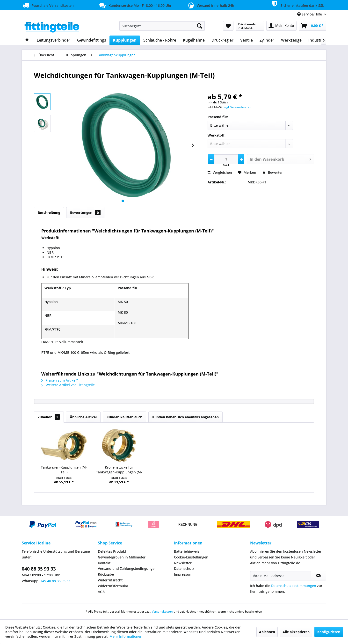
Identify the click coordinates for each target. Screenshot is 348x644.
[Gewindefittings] (92, 40)
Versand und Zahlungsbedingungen (127, 568)
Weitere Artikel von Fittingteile (68, 385)
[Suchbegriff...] (162, 26)
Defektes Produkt (112, 551)
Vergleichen (220, 172)
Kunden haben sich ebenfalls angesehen (185, 417)
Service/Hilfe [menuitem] (310, 14)
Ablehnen (267, 632)
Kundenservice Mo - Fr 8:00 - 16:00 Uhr (135, 5)
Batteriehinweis (187, 551)
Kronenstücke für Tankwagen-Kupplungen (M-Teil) (119, 470)
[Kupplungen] (125, 40)
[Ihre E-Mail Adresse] (281, 576)
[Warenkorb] (312, 26)
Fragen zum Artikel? (60, 380)
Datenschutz (184, 568)
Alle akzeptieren (296, 632)
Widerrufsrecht (110, 580)
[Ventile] (246, 40)
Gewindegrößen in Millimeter (122, 557)
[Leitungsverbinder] (54, 40)
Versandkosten (162, 611)
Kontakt (104, 563)
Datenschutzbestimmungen (294, 586)
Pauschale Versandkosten (48, 5)
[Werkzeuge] (291, 40)
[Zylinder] (267, 40)
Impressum (183, 574)
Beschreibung (49, 213)
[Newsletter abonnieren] (318, 576)
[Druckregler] (222, 40)
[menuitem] (162, 26)
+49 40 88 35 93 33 (55, 581)
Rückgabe (106, 574)
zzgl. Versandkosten (237, 107)
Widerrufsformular (113, 586)
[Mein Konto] (281, 26)
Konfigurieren (329, 632)
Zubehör (49, 417)
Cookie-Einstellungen (191, 557)
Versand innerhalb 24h (210, 5)
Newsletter (183, 563)
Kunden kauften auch (124, 417)
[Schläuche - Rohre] (160, 40)
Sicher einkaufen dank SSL (297, 5)
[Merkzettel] (228, 26)
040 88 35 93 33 (39, 569)
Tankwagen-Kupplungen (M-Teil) (64, 470)
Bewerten (273, 172)
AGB (101, 592)
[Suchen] (200, 26)
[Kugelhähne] (194, 40)
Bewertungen (85, 213)
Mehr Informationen (126, 636)
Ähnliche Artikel (83, 417)
